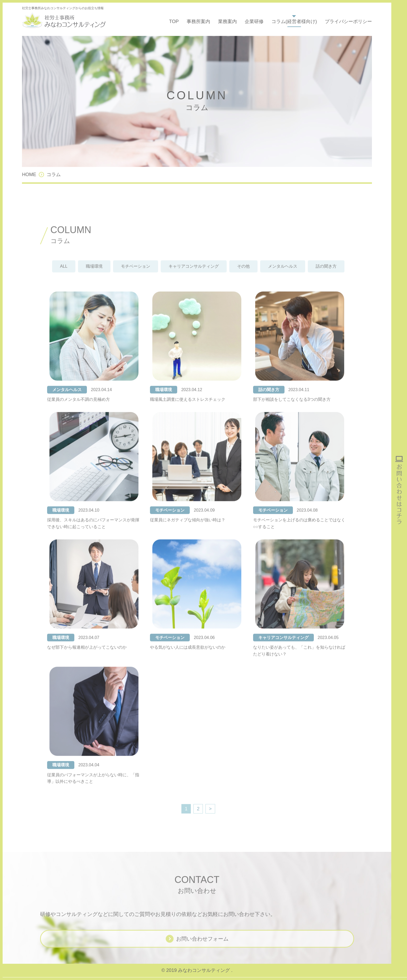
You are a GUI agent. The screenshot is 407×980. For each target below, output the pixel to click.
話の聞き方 (326, 273)
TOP (174, 21)
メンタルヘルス (283, 273)
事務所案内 (198, 21)
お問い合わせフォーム (202, 946)
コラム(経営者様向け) (294, 21)
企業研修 (254, 21)
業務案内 (227, 21)
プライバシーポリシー (348, 21)
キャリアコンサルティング (194, 273)
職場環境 (94, 273)
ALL (64, 273)
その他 (243, 273)
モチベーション (136, 273)
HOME (29, 175)
